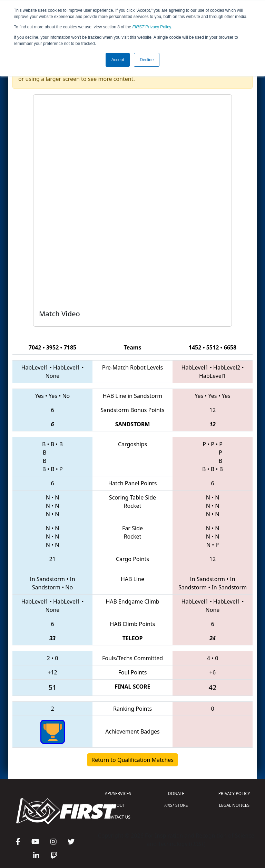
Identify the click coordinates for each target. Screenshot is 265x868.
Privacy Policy (152, 27)
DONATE (176, 794)
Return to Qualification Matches (132, 760)
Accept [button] (118, 60)
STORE (176, 805)
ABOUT (118, 805)
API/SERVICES (118, 794)
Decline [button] (147, 60)
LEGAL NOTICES (234, 805)
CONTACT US (118, 817)
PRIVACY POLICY (234, 794)
